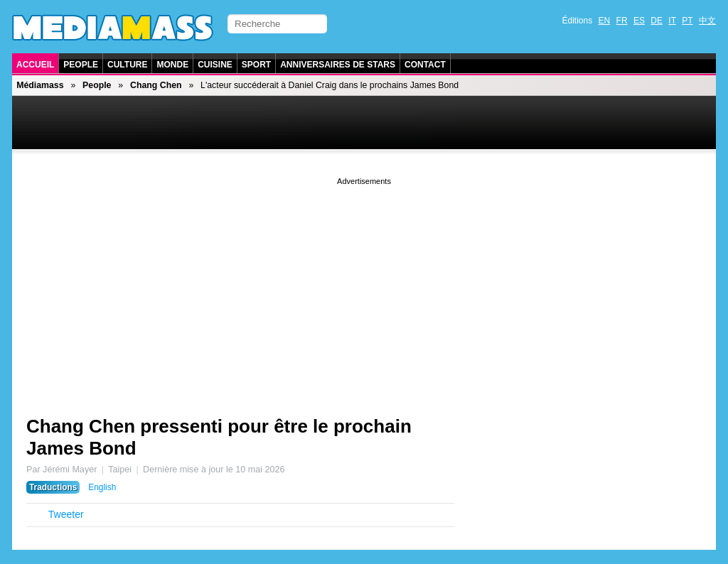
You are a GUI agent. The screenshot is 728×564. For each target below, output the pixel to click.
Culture (127, 65)
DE (657, 21)
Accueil (35, 65)
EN (605, 21)
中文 (707, 21)
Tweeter (66, 514)
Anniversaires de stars (338, 65)
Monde (172, 65)
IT (672, 21)
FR (622, 21)
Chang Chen (156, 85)
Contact (425, 65)
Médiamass (40, 85)
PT (687, 21)
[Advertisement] (364, 288)
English (102, 487)
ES (639, 21)
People (81, 65)
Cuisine (215, 65)
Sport (256, 65)
